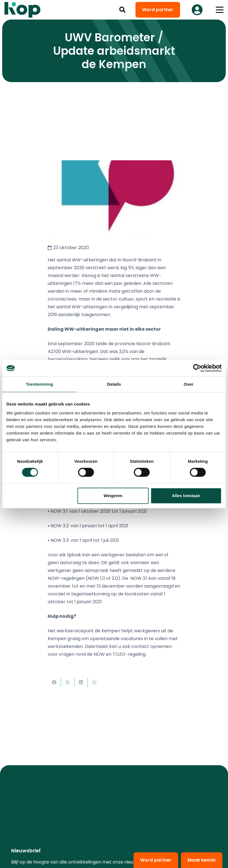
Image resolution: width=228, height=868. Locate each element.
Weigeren (113, 496)
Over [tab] (189, 384)
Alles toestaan (186, 496)
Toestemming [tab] (40, 384)
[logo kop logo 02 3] (23, 10)
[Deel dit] (54, 682)
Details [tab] (114, 384)
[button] (122, 10)
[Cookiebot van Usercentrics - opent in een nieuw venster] (197, 368)
